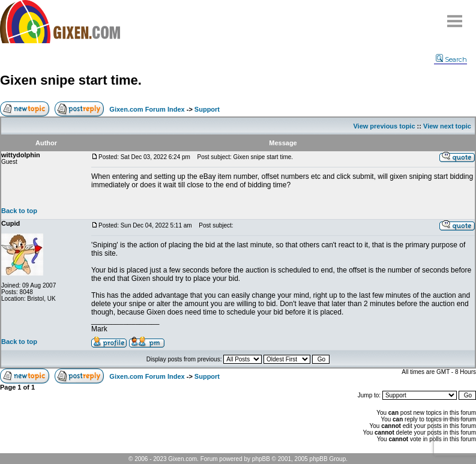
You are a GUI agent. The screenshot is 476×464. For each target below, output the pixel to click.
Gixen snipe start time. (71, 80)
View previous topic (384, 126)
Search (451, 59)
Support (207, 109)
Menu (455, 17)
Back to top (19, 211)
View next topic (447, 126)
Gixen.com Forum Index (147, 109)
